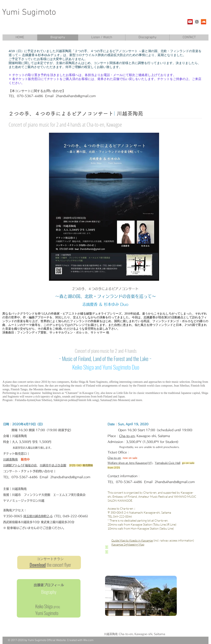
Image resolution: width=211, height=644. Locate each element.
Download (38, 565)
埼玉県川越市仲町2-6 (38, 516)
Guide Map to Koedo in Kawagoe (132, 540)
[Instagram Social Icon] (197, 22)
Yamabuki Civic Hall (168, 463)
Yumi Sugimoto (29, 13)
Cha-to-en (127, 436)
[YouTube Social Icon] (190, 22)
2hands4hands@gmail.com (76, 96)
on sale (133, 458)
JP (55, 607)
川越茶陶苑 (11, 459)
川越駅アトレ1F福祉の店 (20, 465)
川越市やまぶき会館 (53, 465)
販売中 (25, 459)
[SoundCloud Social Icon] (204, 22)
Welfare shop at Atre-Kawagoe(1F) (130, 463)
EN (58, 607)
